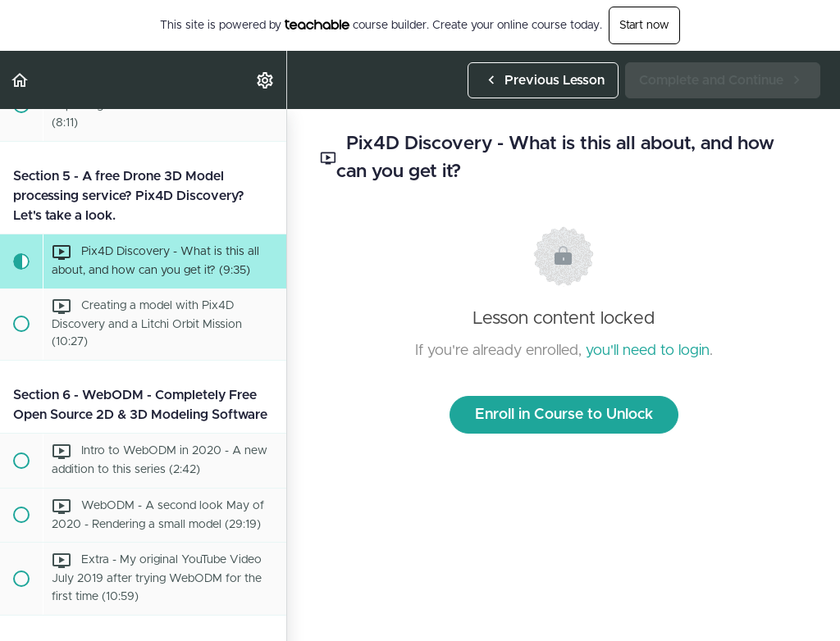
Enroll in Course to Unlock (564, 415)
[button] (21, 80)
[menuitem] (266, 80)
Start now (644, 25)
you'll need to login (648, 351)
